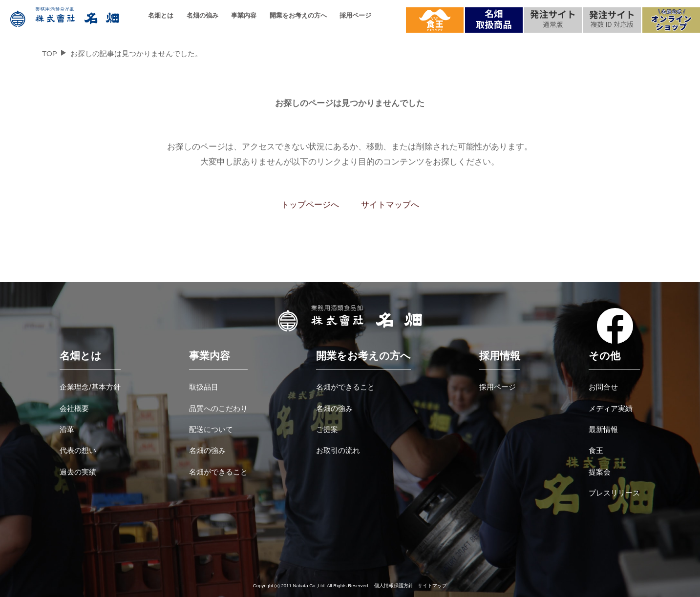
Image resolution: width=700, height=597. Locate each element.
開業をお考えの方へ (298, 15)
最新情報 (603, 429)
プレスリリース (614, 493)
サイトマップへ (390, 205)
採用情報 (500, 356)
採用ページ (355, 15)
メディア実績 (611, 408)
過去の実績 (78, 472)
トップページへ (310, 205)
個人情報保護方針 (394, 586)
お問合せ (603, 387)
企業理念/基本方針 (90, 387)
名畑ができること (218, 472)
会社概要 (74, 408)
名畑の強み (202, 15)
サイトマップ (432, 586)
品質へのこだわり (218, 408)
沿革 (67, 429)
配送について (211, 429)
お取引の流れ (338, 450)
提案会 (600, 472)
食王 (596, 450)
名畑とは (161, 15)
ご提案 (327, 429)
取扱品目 (204, 387)
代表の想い (78, 450)
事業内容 (244, 15)
